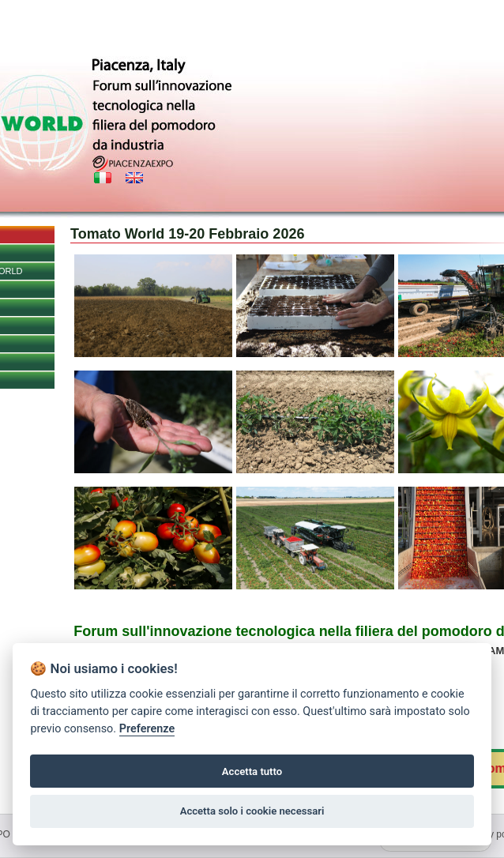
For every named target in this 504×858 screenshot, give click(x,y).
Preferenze (147, 729)
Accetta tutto (252, 771)
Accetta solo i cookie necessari (252, 811)
